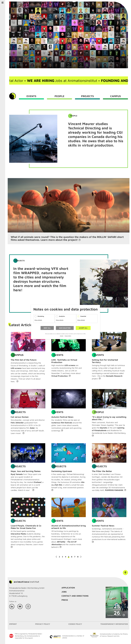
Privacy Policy (68, 336)
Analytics (62, 316)
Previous (56, 557)
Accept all (83, 328)
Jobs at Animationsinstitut (67, 80)
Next (81, 557)
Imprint (62, 336)
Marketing (41, 316)
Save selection (65, 328)
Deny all (47, 328)
